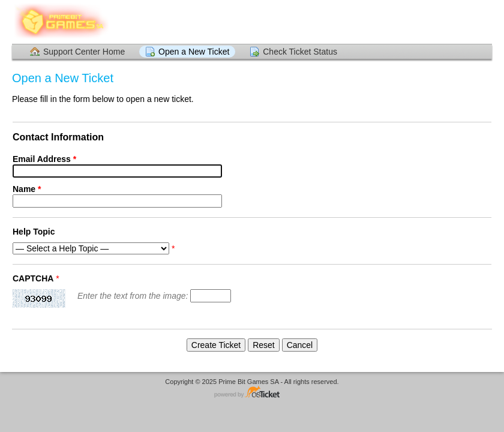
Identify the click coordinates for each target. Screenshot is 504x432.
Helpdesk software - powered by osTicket (252, 393)
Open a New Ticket (194, 52)
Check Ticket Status (300, 52)
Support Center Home (84, 52)
